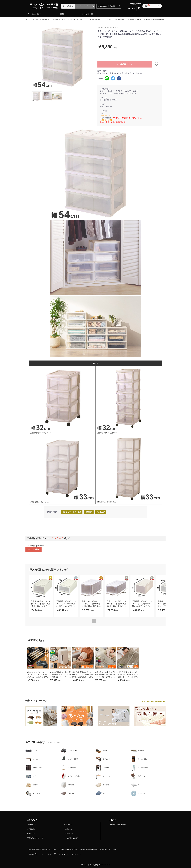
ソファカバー (69, 750)
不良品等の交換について (35, 838)
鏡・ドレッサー (139, 767)
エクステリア (104, 776)
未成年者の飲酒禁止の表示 (68, 849)
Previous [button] (94, 621)
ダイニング (103, 759)
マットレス (33, 793)
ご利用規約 (31, 829)
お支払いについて (70, 833)
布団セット (33, 784)
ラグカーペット (34, 776)
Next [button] (100, 621)
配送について (32, 833)
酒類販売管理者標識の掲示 (88, 849)
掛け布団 (67, 784)
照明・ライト (139, 776)
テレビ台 (137, 750)
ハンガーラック (69, 767)
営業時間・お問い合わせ (118, 824)
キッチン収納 (139, 759)
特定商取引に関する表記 (108, 849)
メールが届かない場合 (71, 838)
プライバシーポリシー (48, 854)
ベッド (101, 750)
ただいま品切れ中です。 (125, 64)
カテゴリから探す (33, 14)
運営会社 (32, 854)
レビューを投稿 (33, 549)
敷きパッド (103, 793)
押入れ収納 (101, 512)
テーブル (32, 759)
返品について (68, 824)
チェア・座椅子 (69, 759)
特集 (62, 14)
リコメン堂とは (86, 14)
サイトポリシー (64, 854)
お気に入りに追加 (157, 64)
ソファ (31, 750)
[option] (62, 57)
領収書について (69, 829)
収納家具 (89, 512)
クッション (138, 793)
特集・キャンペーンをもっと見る (154, 701)
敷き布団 (102, 784)
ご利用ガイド (32, 824)
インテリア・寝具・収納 (72, 512)
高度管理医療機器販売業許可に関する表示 (42, 849)
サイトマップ (76, 854)
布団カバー (68, 793)
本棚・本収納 (33, 767)
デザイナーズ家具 (70, 776)
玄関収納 (102, 767)
